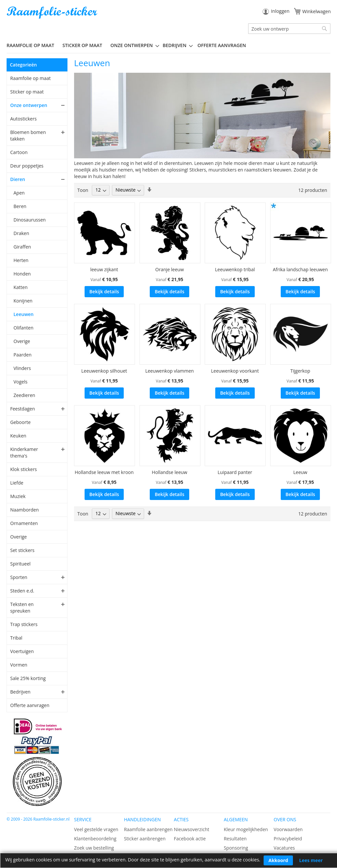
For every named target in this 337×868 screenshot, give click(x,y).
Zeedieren (24, 395)
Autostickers (23, 119)
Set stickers (22, 550)
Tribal (16, 638)
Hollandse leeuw (169, 472)
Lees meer (311, 860)
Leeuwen (24, 314)
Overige (22, 341)
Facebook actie (190, 839)
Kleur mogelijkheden (246, 829)
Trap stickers (24, 624)
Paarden (23, 355)
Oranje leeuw (170, 269)
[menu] (168, 45)
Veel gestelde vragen (96, 829)
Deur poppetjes (27, 166)
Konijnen (23, 301)
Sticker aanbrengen (145, 839)
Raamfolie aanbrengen (148, 829)
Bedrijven (20, 692)
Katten (21, 287)
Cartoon (19, 152)
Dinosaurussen (30, 220)
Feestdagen (23, 409)
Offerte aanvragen (30, 705)
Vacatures (284, 848)
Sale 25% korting (28, 678)
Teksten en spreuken (22, 607)
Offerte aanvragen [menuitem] (222, 45)
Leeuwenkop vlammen (169, 371)
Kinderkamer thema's (24, 452)
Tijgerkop (300, 371)
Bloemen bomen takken (28, 135)
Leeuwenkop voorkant (235, 371)
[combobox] (289, 29)
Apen (19, 193)
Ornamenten (24, 523)
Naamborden (25, 510)
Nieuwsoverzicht (191, 829)
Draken (21, 233)
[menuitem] (33, 45)
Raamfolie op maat (30, 78)
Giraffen (22, 247)
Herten (21, 260)
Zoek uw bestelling (94, 848)
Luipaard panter (235, 472)
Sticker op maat (27, 92)
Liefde (17, 483)
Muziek (18, 496)
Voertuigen (22, 651)
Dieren (18, 179)
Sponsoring (236, 848)
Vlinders (22, 368)
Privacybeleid (288, 839)
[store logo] (53, 13)
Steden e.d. (22, 591)
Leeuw (300, 472)
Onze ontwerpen (29, 105)
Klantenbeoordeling (95, 839)
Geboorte (20, 422)
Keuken (18, 436)
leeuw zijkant (104, 269)
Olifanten (23, 328)
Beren (20, 206)
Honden (22, 274)
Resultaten (235, 839)
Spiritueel (20, 564)
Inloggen (280, 11)
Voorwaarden (288, 829)
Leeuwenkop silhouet (104, 371)
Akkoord (278, 860)
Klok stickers (24, 469)
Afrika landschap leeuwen (300, 269)
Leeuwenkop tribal (235, 269)
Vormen (19, 665)
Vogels (20, 382)
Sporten (19, 577)
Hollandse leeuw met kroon (104, 472)
